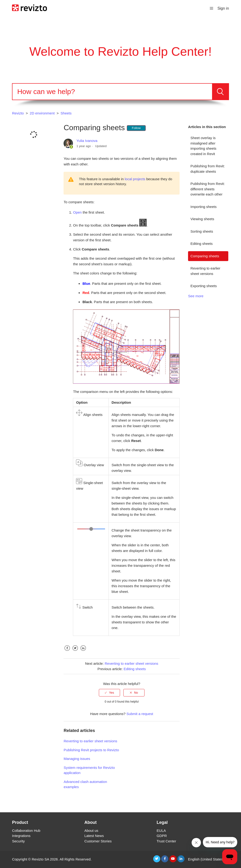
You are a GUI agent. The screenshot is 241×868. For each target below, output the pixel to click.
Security (18, 841)
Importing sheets (203, 207)
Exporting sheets (204, 286)
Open (77, 212)
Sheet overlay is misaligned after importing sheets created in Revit (203, 146)
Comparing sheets (205, 256)
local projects (135, 179)
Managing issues (77, 759)
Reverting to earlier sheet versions (205, 271)
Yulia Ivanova (87, 141)
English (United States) (207, 859)
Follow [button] (136, 128)
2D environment (42, 113)
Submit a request (140, 714)
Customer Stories (98, 841)
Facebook (67, 652)
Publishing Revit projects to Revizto (91, 750)
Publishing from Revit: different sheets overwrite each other (208, 189)
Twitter (75, 652)
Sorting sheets (202, 231)
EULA (161, 831)
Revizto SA (40, 859)
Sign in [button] (223, 8)
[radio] (109, 693)
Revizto (18, 113)
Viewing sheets (202, 219)
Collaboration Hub (26, 831)
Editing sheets (201, 244)
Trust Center (167, 841)
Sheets (66, 113)
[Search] (112, 92)
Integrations (21, 836)
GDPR (162, 836)
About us (91, 831)
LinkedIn (83, 652)
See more (196, 296)
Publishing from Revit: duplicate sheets (208, 169)
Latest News (94, 836)
